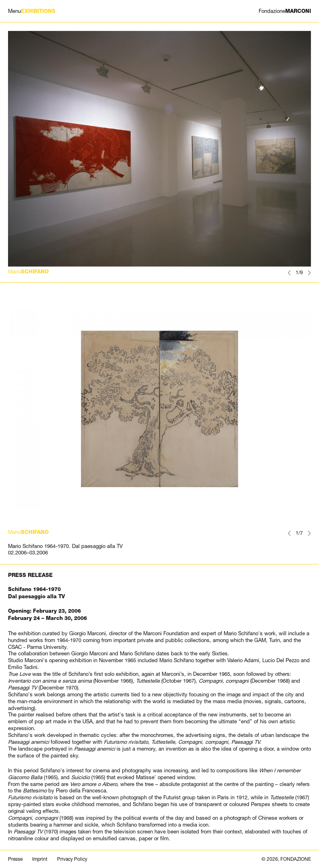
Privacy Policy (72, 859)
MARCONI (285, 11)
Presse (15, 859)
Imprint (40, 859)
